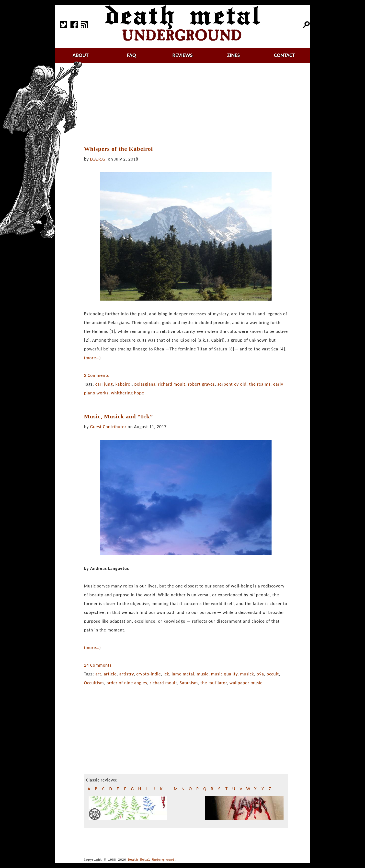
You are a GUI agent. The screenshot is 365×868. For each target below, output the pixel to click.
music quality (224, 674)
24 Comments (98, 665)
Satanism (189, 683)
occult (273, 674)
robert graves (201, 384)
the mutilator (214, 683)
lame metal (183, 674)
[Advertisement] (187, 104)
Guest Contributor (108, 427)
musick (247, 674)
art (98, 674)
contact (285, 55)
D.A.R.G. (98, 159)
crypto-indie (149, 674)
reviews (182, 55)
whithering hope (128, 393)
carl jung (104, 384)
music (203, 674)
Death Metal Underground (151, 860)
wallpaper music (246, 683)
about (80, 55)
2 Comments (96, 375)
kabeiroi (124, 384)
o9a (260, 674)
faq (131, 55)
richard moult (171, 384)
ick (166, 674)
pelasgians (145, 384)
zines (234, 55)
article (110, 674)
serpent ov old (232, 384)
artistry (127, 674)
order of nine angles (127, 683)
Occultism (94, 683)
